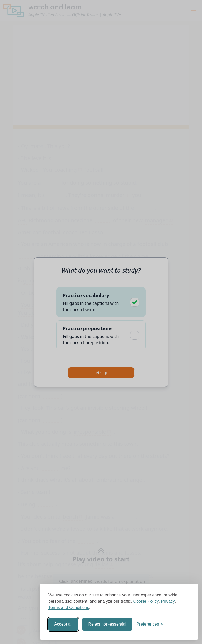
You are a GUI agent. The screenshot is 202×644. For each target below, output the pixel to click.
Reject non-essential (107, 624)
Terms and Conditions (69, 608)
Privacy (168, 601)
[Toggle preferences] (150, 624)
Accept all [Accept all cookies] (63, 624)
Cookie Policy (146, 601)
